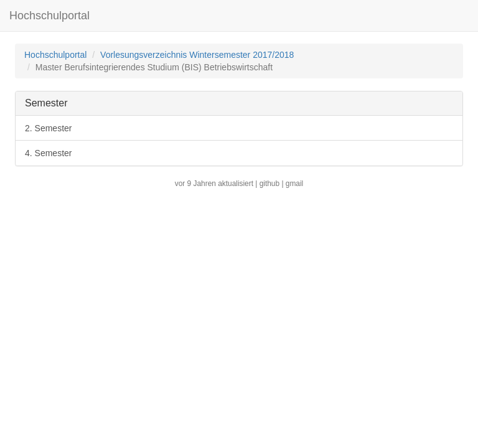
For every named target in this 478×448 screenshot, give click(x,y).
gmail (294, 184)
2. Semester (48, 128)
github (269, 184)
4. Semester (48, 153)
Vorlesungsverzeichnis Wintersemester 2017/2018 (197, 55)
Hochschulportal (49, 16)
